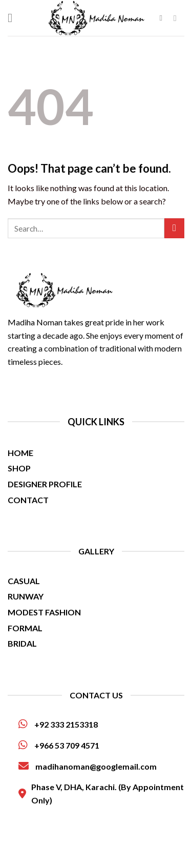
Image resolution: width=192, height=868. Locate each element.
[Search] (164, 18)
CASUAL (24, 581)
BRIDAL (22, 643)
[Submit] (174, 228)
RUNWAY (26, 596)
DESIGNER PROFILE (45, 484)
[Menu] (14, 18)
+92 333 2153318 (58, 724)
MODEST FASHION (44, 612)
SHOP (19, 468)
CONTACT (28, 500)
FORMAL (25, 628)
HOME (20, 453)
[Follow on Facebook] (178, 18)
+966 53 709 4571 (59, 745)
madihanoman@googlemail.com (88, 766)
